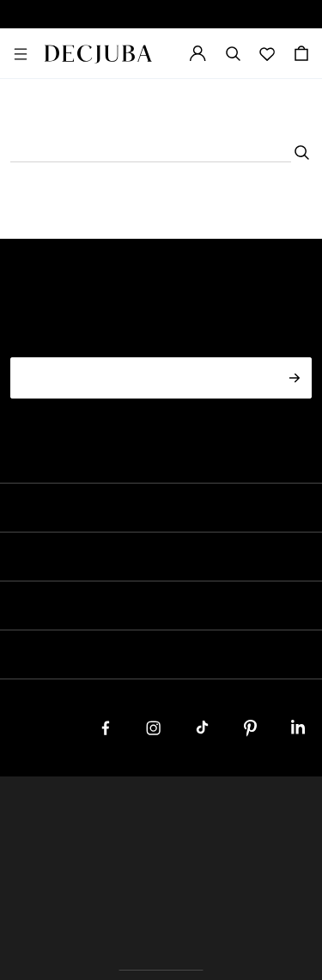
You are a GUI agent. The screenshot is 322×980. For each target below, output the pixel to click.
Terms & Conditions (263, 812)
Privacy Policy (159, 812)
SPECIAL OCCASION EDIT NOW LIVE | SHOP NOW (161, 14)
